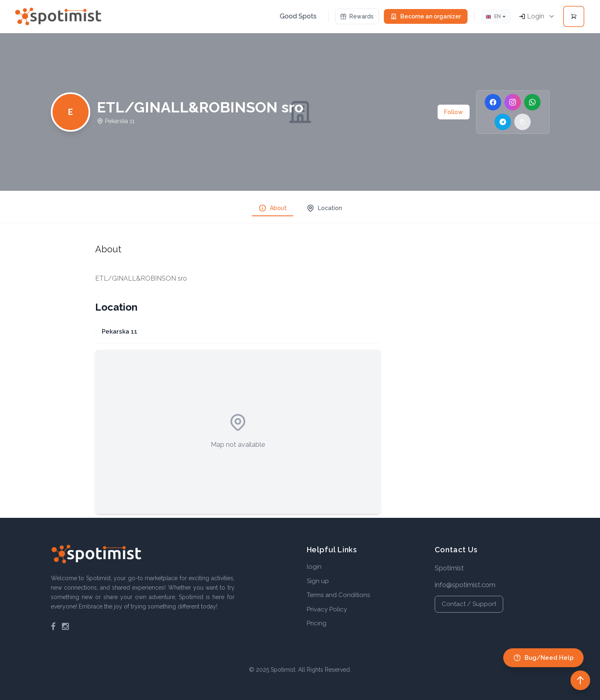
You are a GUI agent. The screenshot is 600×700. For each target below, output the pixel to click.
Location (324, 208)
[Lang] (496, 17)
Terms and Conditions (338, 595)
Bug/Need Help (543, 658)
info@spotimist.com (465, 585)
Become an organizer (426, 16)
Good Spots (298, 16)
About (273, 208)
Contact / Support (469, 604)
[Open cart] (574, 16)
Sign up (318, 581)
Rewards (357, 16)
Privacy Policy (327, 609)
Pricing (317, 623)
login (314, 567)
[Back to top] (580, 680)
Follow (454, 112)
